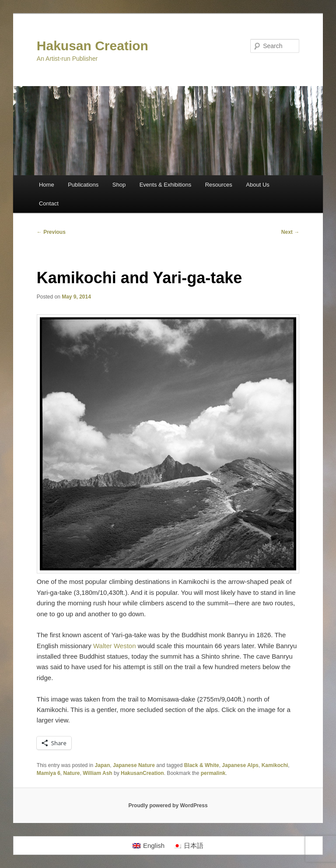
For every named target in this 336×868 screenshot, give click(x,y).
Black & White (202, 765)
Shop (119, 185)
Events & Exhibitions (166, 185)
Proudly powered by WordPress (168, 806)
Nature (72, 773)
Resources (219, 185)
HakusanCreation (142, 773)
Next (290, 232)
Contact (49, 203)
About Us (257, 185)
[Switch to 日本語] (188, 846)
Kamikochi (275, 765)
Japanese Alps (240, 765)
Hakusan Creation (93, 46)
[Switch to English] (149, 846)
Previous (51, 232)
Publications (83, 185)
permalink (213, 773)
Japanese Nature (134, 765)
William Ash (97, 773)
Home (47, 185)
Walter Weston (115, 646)
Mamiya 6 (49, 773)
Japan (103, 765)
